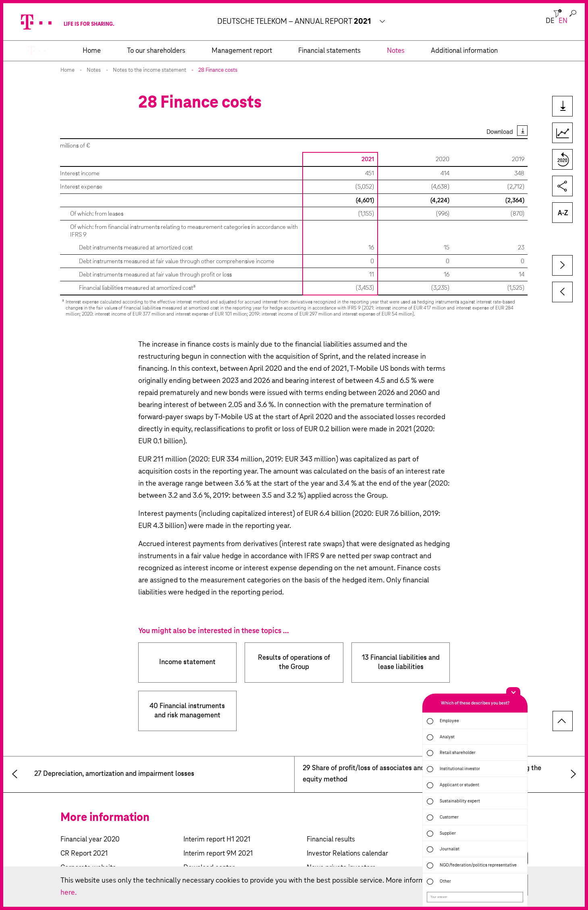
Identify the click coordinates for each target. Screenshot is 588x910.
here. (69, 893)
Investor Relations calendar (347, 854)
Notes (94, 70)
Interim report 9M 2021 (218, 854)
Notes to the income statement (150, 70)
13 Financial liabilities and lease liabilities (401, 663)
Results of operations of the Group (294, 663)
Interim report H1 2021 (217, 840)
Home (68, 70)
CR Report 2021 (84, 854)
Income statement (187, 662)
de (550, 21)
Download (500, 132)
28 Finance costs (218, 70)
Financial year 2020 (90, 840)
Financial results (331, 840)
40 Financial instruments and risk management (187, 711)
